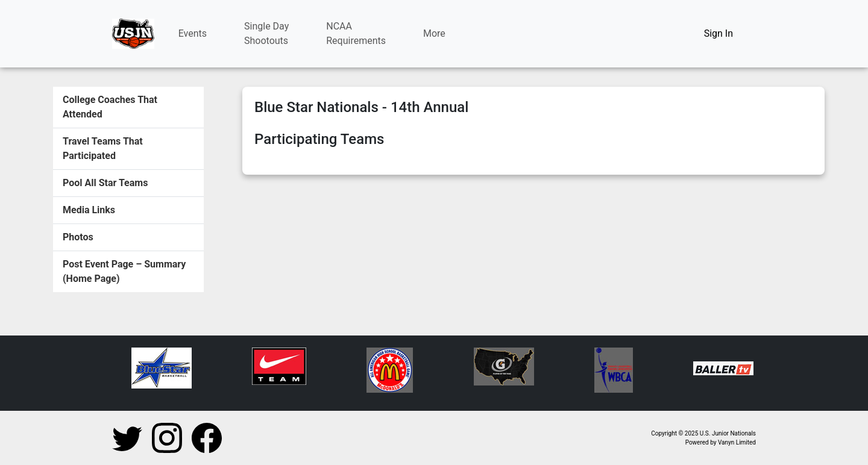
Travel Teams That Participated (103, 148)
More (434, 33)
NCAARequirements (356, 33)
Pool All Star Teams (105, 183)
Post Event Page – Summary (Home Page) (124, 271)
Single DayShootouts (266, 33)
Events (193, 33)
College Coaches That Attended (110, 107)
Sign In (719, 33)
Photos (78, 237)
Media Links (89, 210)
